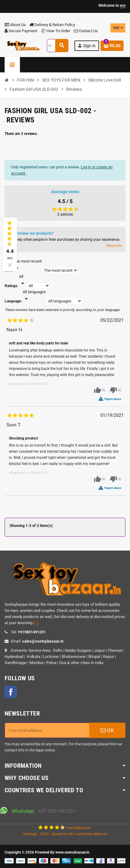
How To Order (55, 31)
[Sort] (27, 265)
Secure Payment (21, 31)
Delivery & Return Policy (52, 25)
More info (114, 246)
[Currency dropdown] (118, 28)
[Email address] (47, 730)
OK (107, 730)
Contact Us (86, 31)
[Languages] (34, 296)
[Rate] (23, 280)
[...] (36, 623)
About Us (15, 25)
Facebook (11, 692)
